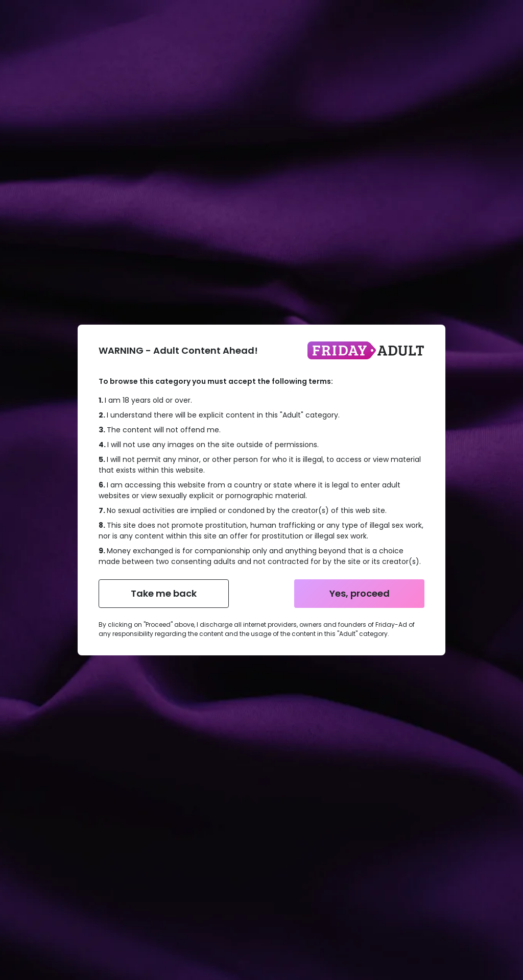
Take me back (164, 593)
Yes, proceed (360, 593)
